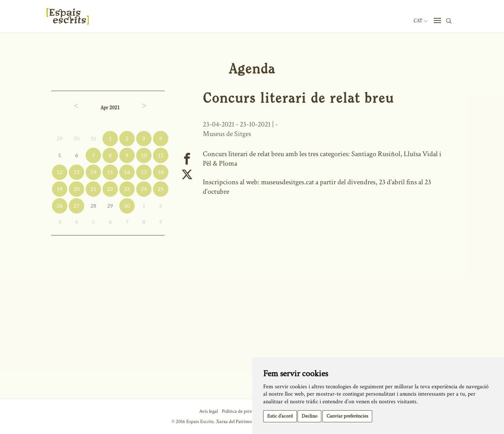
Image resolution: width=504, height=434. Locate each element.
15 (110, 172)
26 (60, 206)
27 (76, 206)
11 (161, 155)
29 (60, 138)
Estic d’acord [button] (280, 416)
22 (110, 189)
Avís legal (208, 411)
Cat (421, 21)
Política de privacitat (242, 411)
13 (76, 172)
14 (93, 172)
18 (161, 172)
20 (76, 189)
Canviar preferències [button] (347, 416)
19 (60, 189)
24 (144, 189)
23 (127, 189)
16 (127, 172)
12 (60, 172)
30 (76, 138)
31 (93, 138)
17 (144, 172)
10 (144, 155)
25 (161, 189)
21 (93, 189)
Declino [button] (309, 416)
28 (93, 206)
